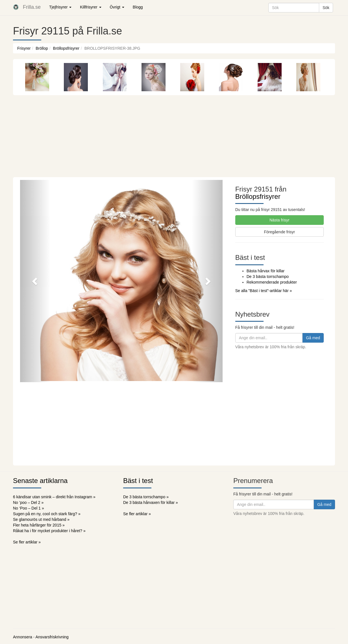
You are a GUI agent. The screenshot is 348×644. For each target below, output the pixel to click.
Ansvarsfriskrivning (52, 637)
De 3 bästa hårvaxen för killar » (151, 502)
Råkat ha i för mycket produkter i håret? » (49, 531)
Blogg (138, 7)
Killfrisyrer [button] (91, 7)
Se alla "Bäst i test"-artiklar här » (264, 291)
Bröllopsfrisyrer (66, 48)
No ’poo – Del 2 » (28, 502)
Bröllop (42, 48)
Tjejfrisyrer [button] (60, 7)
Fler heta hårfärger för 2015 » (39, 525)
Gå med (313, 338)
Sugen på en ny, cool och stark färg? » (47, 514)
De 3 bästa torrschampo (268, 277)
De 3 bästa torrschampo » (146, 497)
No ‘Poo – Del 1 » (29, 508)
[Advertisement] (174, 135)
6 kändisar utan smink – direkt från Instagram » (54, 497)
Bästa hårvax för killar (266, 271)
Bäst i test (138, 481)
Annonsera (23, 637)
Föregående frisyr (279, 232)
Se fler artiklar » (27, 542)
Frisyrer (24, 48)
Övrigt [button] (117, 7)
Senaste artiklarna (40, 481)
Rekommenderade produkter (272, 282)
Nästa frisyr (280, 220)
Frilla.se (32, 7)
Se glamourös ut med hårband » (41, 519)
